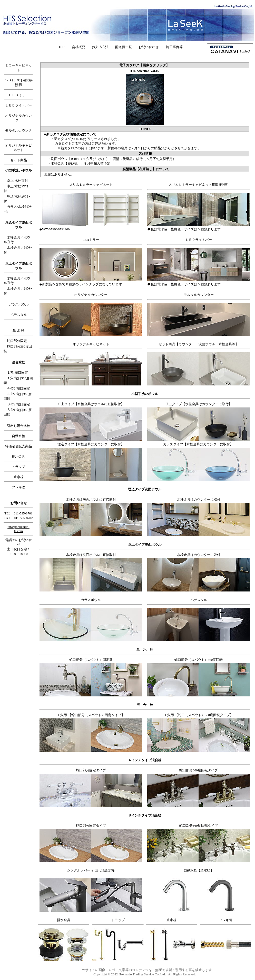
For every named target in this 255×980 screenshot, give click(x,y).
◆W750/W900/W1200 (55, 229)
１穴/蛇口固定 (17, 373)
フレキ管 (18, 487)
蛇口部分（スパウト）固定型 (91, 660)
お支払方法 (100, 47)
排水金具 (18, 456)
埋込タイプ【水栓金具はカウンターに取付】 (91, 444)
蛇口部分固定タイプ (91, 770)
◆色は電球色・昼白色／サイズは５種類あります (184, 229)
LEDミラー (91, 240)
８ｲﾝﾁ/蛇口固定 (18, 404)
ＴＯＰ (60, 47)
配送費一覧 (124, 47)
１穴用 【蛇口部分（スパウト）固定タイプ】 (91, 715)
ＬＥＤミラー (18, 95)
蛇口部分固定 (17, 341)
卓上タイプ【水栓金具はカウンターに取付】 (199, 404)
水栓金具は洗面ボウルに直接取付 (91, 499)
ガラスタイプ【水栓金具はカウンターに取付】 (198, 444)
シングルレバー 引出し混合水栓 (91, 870)
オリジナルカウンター (91, 295)
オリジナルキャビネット (91, 344)
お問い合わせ (150, 47)
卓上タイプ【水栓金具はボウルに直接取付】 (91, 404)
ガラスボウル (18, 304)
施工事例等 (174, 47)
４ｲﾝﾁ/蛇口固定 (18, 388)
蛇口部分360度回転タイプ (199, 770)
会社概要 (79, 47)
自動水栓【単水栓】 (199, 870)
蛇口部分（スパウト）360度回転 (199, 660)
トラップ (18, 467)
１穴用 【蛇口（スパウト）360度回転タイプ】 (199, 715)
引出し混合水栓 (19, 426)
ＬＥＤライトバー (18, 105)
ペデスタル (19, 315)
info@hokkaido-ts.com (18, 529)
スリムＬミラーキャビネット (91, 185)
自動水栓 (18, 436)
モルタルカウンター (199, 295)
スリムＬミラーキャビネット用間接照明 (199, 185)
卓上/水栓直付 (17, 181)
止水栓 (19, 477)
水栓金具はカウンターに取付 (199, 499)
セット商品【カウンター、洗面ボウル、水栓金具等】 (199, 344)
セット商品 (19, 160)
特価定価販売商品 (18, 446)
